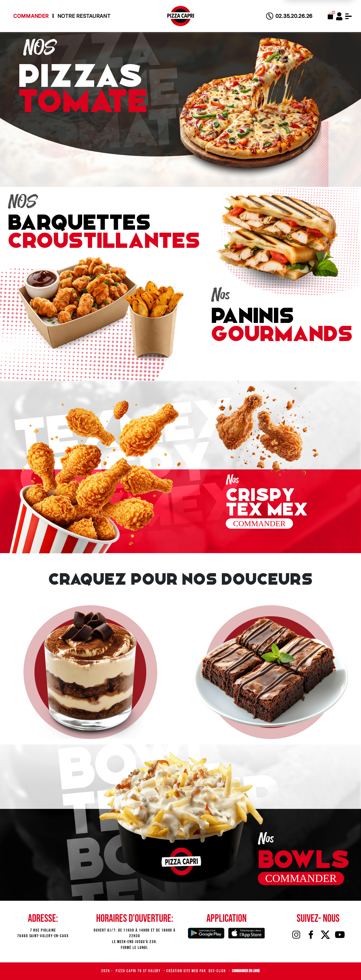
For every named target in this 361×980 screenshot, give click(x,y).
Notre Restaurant (84, 16)
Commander (31, 16)
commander (262, 515)
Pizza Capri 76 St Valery (139, 971)
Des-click (218, 971)
